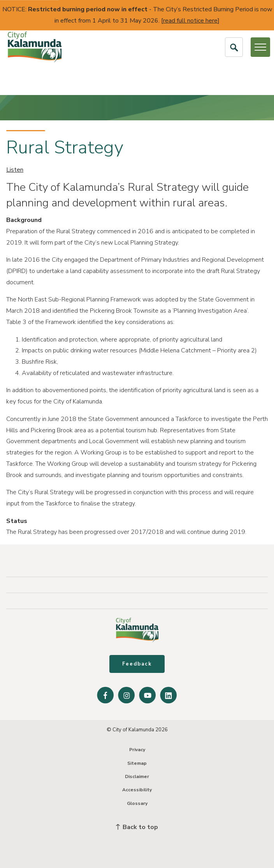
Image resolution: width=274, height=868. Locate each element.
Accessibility (137, 790)
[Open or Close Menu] (260, 47)
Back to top (137, 827)
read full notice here (190, 21)
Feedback (137, 664)
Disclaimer (137, 776)
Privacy (137, 750)
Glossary (137, 803)
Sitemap (137, 763)
